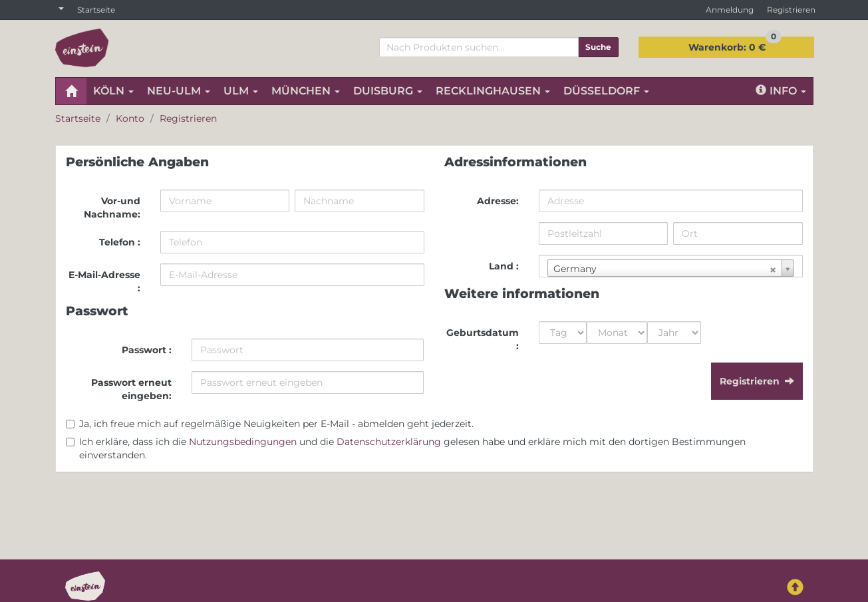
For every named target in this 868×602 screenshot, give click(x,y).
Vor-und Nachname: (112, 208)
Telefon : (120, 242)
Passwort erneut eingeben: (131, 389)
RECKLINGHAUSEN (493, 91)
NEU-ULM (179, 91)
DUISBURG (388, 91)
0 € (735, 45)
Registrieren (791, 10)
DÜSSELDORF (606, 91)
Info (781, 91)
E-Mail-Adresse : (104, 281)
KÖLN (113, 91)
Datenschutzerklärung (389, 442)
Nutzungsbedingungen (243, 442)
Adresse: (498, 201)
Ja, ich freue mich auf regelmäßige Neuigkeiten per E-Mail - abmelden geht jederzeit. (276, 424)
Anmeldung (730, 10)
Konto (130, 118)
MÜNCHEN (306, 91)
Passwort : (147, 350)
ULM (241, 91)
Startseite (96, 10)
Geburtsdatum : (483, 339)
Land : (504, 266)
